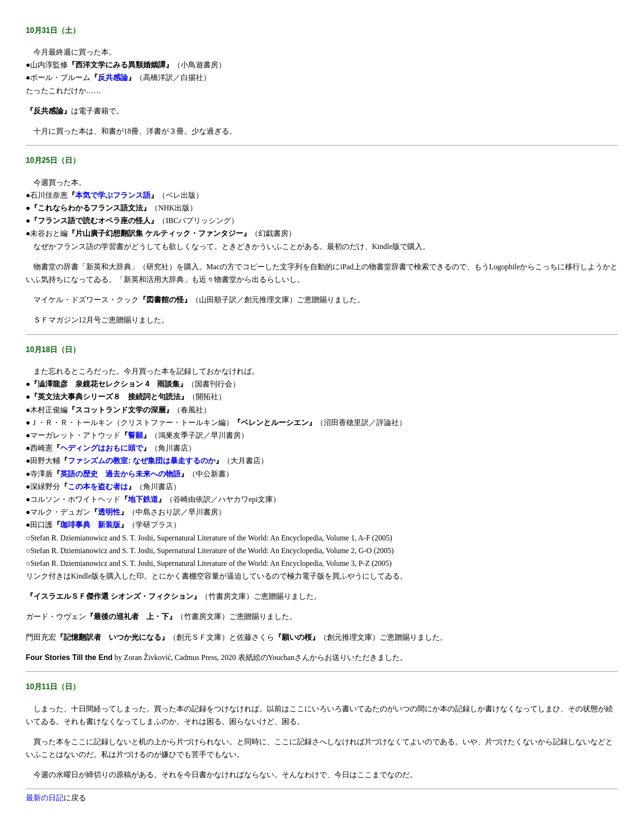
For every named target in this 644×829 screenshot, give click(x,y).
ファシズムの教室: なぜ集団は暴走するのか (142, 461)
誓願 (135, 435)
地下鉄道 (143, 499)
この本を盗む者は (98, 487)
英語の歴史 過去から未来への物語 (120, 474)
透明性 (109, 512)
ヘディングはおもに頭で (102, 448)
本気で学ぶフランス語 (113, 195)
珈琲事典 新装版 (90, 525)
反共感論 (113, 77)
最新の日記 (45, 798)
